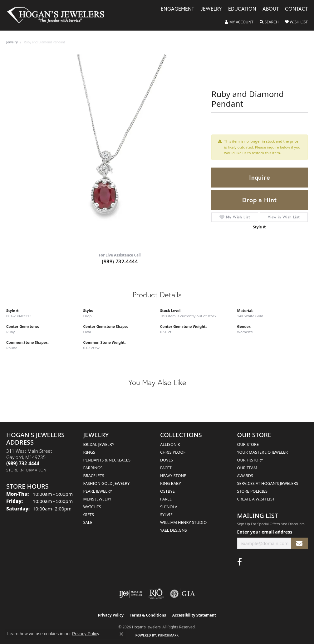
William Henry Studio (183, 522)
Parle (166, 499)
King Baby (171, 483)
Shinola (169, 507)
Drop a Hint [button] (259, 200)
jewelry (12, 42)
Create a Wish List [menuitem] (256, 499)
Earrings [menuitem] (93, 468)
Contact (296, 9)
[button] (239, 22)
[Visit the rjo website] (156, 594)
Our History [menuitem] (250, 460)
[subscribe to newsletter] (299, 543)
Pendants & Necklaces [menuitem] (107, 460)
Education (242, 9)
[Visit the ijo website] (131, 594)
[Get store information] (26, 470)
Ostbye (167, 491)
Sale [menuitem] (88, 522)
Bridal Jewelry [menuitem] (99, 444)
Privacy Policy (111, 615)
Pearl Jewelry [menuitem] (98, 491)
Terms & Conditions (148, 615)
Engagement (177, 9)
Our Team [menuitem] (247, 468)
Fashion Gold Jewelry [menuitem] (107, 483)
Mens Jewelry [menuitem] (97, 499)
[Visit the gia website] (183, 594)
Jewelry (211, 9)
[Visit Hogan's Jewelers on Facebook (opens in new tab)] (240, 562)
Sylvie (166, 515)
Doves (167, 460)
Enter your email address (265, 532)
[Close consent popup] (121, 634)
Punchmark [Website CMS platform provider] (168, 635)
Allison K (170, 444)
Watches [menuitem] (92, 507)
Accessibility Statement (194, 615)
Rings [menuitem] (89, 452)
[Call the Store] (23, 463)
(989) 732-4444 (120, 261)
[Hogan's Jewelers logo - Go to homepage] (58, 15)
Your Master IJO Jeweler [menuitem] (263, 452)
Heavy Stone (173, 476)
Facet (166, 468)
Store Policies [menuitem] (253, 491)
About (271, 9)
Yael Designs (174, 530)
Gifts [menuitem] (89, 515)
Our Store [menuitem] (248, 444)
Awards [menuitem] (245, 476)
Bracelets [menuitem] (94, 476)
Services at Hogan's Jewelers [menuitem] (268, 483)
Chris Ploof (173, 452)
